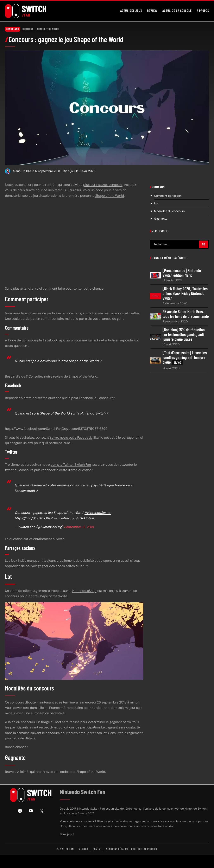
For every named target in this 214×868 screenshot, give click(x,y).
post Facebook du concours (92, 398)
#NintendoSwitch (98, 513)
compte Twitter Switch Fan (71, 465)
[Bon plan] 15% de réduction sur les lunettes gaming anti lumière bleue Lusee (184, 335)
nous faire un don (163, 826)
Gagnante (161, 219)
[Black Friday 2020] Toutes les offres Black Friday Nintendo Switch (185, 293)
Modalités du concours (169, 211)
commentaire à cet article (95, 340)
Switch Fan (67, 849)
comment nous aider (96, 826)
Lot (156, 203)
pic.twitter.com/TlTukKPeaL (74, 518)
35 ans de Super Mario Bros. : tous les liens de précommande (186, 314)
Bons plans (12, 29)
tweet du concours (19, 470)
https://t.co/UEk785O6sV (34, 518)
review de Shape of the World (75, 376)
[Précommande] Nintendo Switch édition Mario (182, 273)
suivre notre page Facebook (71, 438)
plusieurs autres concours (103, 185)
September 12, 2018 (79, 527)
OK (204, 244)
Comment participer (168, 196)
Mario (17, 171)
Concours (28, 29)
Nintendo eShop (84, 591)
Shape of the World (48, 29)
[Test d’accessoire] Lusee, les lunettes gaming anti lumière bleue (185, 358)
